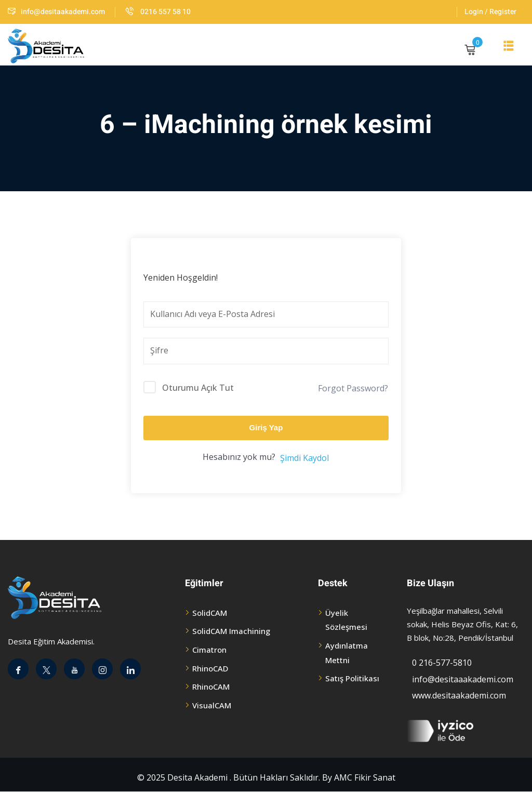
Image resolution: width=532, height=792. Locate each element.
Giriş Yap (266, 427)
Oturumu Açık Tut (198, 388)
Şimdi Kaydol (304, 458)
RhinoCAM (211, 687)
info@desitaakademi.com (56, 12)
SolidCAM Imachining (231, 631)
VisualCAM (212, 705)
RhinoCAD (210, 668)
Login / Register (490, 12)
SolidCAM (210, 613)
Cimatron (209, 650)
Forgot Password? (353, 388)
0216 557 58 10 (158, 12)
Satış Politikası (352, 678)
